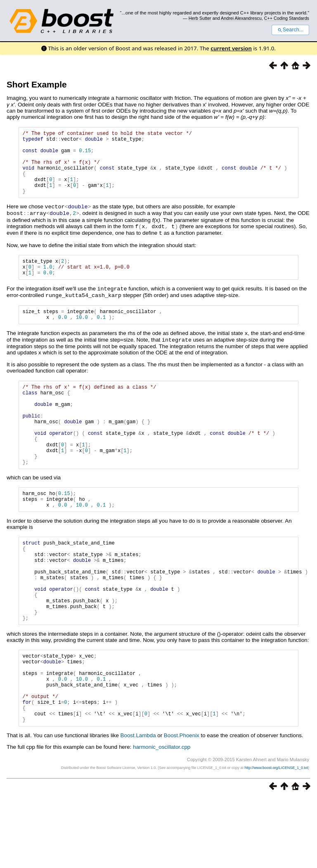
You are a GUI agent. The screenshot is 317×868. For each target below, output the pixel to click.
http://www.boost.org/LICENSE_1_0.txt (276, 837)
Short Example (37, 84)
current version (231, 48)
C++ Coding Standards (287, 18)
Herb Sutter (200, 18)
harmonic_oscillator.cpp (162, 817)
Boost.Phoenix (182, 805)
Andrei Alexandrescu (241, 18)
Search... (290, 30)
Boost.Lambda (138, 805)
